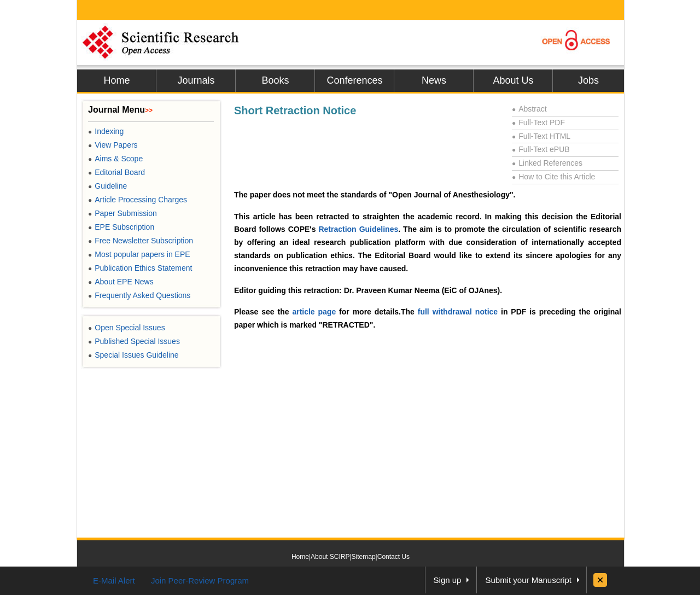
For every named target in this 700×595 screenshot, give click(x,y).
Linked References (547, 163)
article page (314, 312)
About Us (513, 80)
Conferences (354, 80)
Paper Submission (122, 213)
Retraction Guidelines (358, 229)
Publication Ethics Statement (140, 268)
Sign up (448, 580)
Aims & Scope (115, 159)
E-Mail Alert (114, 581)
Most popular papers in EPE (139, 254)
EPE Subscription (121, 227)
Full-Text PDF (538, 122)
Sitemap (364, 557)
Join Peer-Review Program (200, 581)
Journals (196, 80)
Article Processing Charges (138, 200)
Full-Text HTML (541, 136)
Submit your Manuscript (528, 580)
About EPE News (121, 282)
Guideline (107, 186)
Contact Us (393, 557)
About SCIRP (330, 557)
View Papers (113, 145)
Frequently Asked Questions (139, 295)
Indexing (106, 131)
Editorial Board (116, 172)
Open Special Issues (127, 328)
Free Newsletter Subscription (141, 241)
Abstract (529, 109)
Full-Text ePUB (541, 149)
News (434, 80)
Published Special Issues (134, 341)
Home (116, 80)
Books (275, 80)
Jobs (588, 80)
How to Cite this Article (553, 177)
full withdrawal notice (458, 312)
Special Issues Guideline (133, 355)
